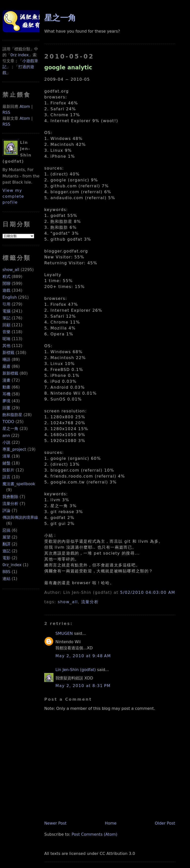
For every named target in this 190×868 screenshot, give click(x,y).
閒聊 (6, 283)
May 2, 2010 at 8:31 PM (83, 686)
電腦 (6, 311)
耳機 (6, 394)
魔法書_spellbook (19, 484)
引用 (6, 304)
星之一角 (10, 429)
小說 (6, 442)
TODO (8, 422)
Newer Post (55, 823)
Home (111, 823)
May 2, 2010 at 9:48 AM (83, 656)
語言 (6, 477)
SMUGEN (64, 633)
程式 (6, 277)
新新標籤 (10, 373)
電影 (6, 558)
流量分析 (10, 504)
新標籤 (8, 353)
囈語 (6, 359)
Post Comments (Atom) (94, 834)
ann (6, 435)
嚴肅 (6, 366)
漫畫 (6, 380)
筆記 (6, 318)
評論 (6, 511)
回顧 (6, 325)
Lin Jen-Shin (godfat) (76, 670)
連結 (6, 579)
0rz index (20, 55)
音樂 (6, 332)
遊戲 (6, 290)
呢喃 (6, 339)
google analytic (68, 67)
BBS (6, 572)
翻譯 (6, 544)
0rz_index (12, 565)
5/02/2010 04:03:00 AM (147, 592)
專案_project (14, 449)
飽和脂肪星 (12, 415)
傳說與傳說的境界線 (20, 517)
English (10, 297)
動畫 (6, 387)
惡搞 (6, 530)
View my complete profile (13, 196)
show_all (11, 270)
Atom (25, 106)
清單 (6, 456)
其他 (6, 346)
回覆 (6, 408)
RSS (6, 112)
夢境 (6, 401)
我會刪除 (10, 497)
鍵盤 (6, 463)
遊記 (6, 551)
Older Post (165, 823)
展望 (6, 537)
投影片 (8, 470)
